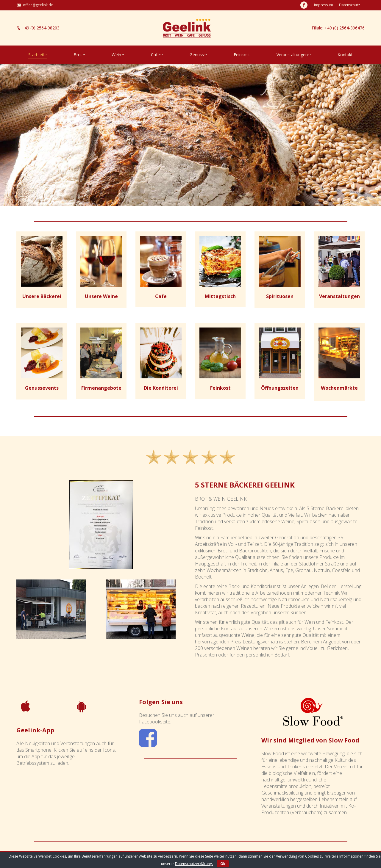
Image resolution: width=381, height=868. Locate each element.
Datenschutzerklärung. (194, 864)
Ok (223, 864)
